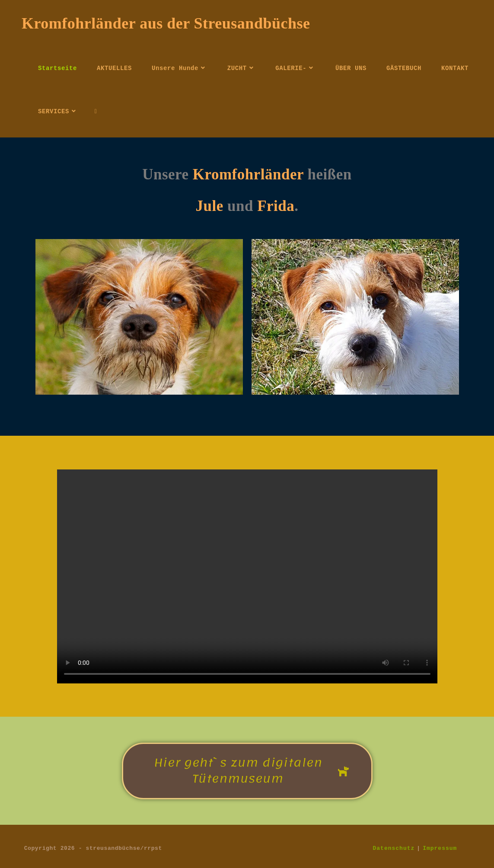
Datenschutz (394, 848)
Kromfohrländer (250, 174)
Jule (210, 206)
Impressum (440, 848)
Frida (276, 206)
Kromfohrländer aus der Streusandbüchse (166, 23)
